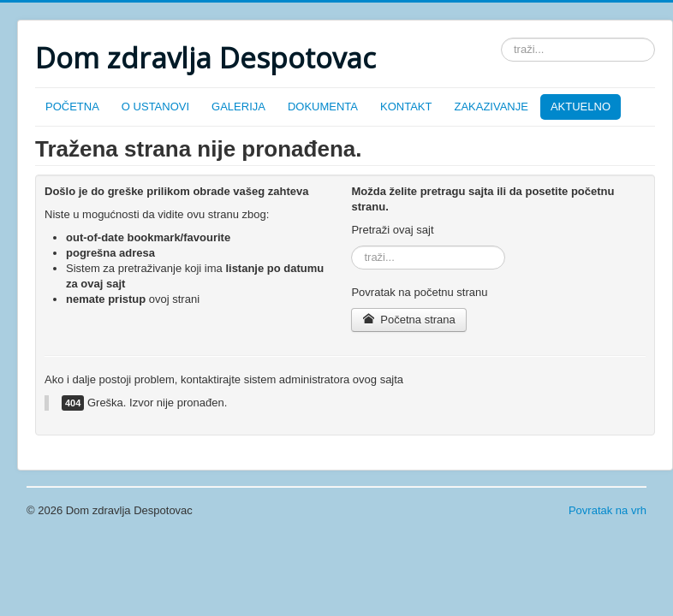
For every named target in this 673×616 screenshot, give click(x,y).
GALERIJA (238, 107)
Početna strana (408, 320)
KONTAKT (406, 107)
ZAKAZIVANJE (491, 107)
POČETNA (72, 107)
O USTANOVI (155, 107)
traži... (501, 38)
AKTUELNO (581, 107)
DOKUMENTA (323, 107)
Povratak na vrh (607, 510)
